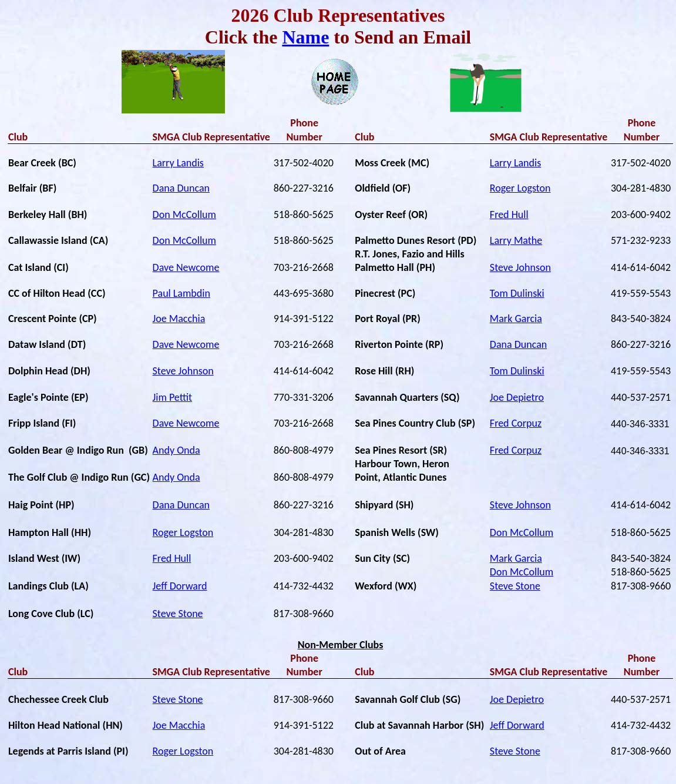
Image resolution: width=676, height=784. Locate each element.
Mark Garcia (516, 319)
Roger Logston (520, 188)
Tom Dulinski (517, 293)
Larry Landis (178, 163)
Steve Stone (515, 586)
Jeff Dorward (180, 586)
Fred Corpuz (516, 423)
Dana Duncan (181, 188)
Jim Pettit (173, 397)
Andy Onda (176, 450)
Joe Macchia (179, 319)
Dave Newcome (186, 267)
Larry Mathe (516, 240)
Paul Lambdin (181, 293)
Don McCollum (184, 215)
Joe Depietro (517, 397)
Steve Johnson (520, 267)
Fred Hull (509, 215)
